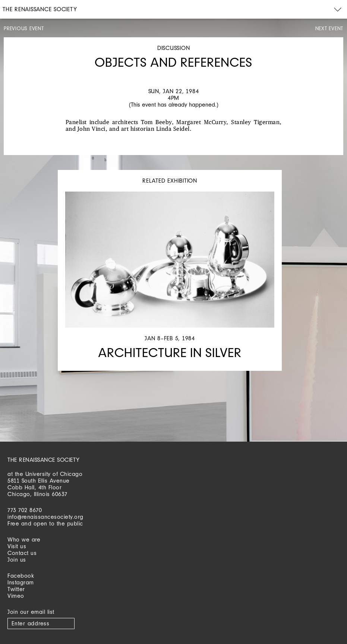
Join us (17, 560)
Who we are (24, 539)
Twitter (16, 589)
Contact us (22, 553)
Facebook (21, 576)
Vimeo (16, 596)
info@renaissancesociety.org (45, 517)
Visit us (17, 546)
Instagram (21, 582)
